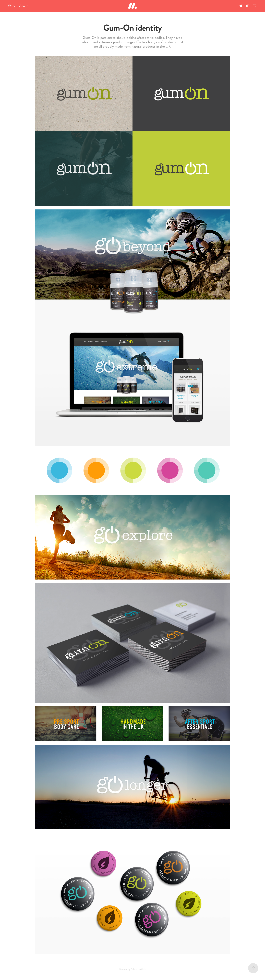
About (23, 6)
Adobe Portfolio (138, 969)
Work (12, 6)
